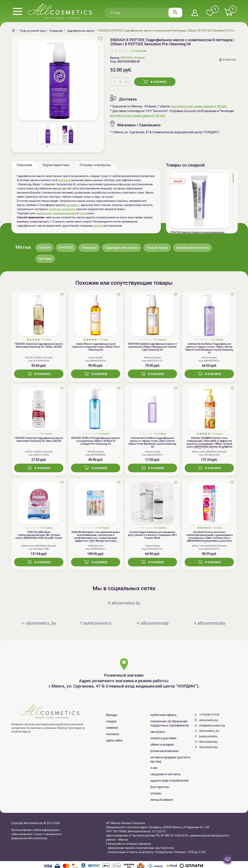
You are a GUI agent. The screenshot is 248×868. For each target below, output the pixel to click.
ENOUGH (44, 248)
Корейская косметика (193, 248)
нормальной (43, 213)
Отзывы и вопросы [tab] (95, 165)
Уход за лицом (157, 248)
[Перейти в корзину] (228, 13)
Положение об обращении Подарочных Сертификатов (170, 723)
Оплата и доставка (163, 738)
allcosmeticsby (208, 742)
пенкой (98, 226)
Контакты (113, 734)
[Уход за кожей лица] (33, 31)
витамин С (73, 205)
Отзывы (156, 793)
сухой (83, 213)
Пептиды (45, 259)
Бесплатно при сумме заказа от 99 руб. (199, 106)
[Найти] (175, 13)
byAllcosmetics (208, 736)
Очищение (89, 248)
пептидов (64, 180)
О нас (154, 768)
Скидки (111, 721)
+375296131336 (209, 715)
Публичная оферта (163, 715)
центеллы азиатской (62, 209)
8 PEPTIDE (66, 248)
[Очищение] (56, 31)
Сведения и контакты (166, 774)
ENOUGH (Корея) (133, 58)
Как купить (158, 732)
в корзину (155, 82)
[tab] (24, 165)
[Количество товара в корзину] (120, 82)
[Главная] (14, 31)
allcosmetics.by (209, 720)
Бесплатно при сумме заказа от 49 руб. (138, 116)
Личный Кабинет (162, 800)
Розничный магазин (164, 751)
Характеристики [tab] (56, 165)
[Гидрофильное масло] (81, 31)
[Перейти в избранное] (210, 13)
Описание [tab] (24, 165)
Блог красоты (160, 787)
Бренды (112, 715)
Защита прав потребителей (169, 781)
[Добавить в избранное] (100, 39)
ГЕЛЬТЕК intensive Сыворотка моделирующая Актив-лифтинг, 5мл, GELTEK (197, 234)
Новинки (112, 728)
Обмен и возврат (162, 745)
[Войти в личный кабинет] (195, 13)
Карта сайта (114, 740)
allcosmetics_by (209, 731)
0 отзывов (139, 51)
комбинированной (64, 213)
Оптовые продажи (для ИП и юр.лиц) (170, 759)
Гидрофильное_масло (122, 248)
